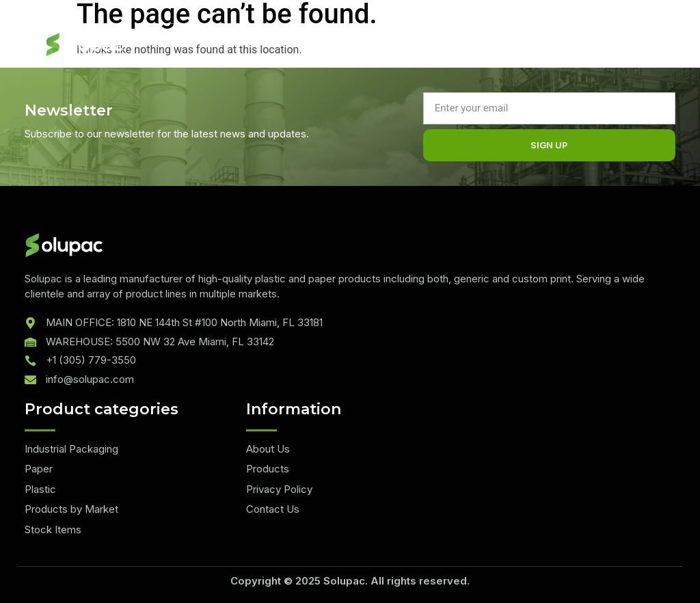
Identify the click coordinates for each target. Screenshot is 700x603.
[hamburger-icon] (578, 49)
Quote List (191, 31)
